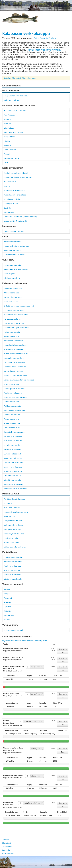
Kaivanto (7, 186)
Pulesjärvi (7, 602)
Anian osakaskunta (11, 302)
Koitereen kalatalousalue (13, 570)
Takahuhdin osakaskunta (13, 436)
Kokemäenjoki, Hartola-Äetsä (15, 191)
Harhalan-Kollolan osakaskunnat (16, 315)
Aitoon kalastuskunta (11, 293)
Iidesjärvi (7, 589)
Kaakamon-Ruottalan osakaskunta (16, 246)
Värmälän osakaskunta (12, 480)
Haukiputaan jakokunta (12, 265)
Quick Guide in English (45, 38)
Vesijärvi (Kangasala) (12, 158)
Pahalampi (8, 598)
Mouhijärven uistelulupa (13, 530)
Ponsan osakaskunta (12, 419)
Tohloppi (7, 620)
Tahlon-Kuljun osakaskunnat (14, 432)
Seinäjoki (7, 208)
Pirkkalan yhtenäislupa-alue (14, 534)
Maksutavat (7, 843)
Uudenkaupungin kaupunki (14, 630)
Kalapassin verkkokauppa (26, 33)
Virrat (6, 163)
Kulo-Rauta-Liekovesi (12, 508)
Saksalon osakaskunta (12, 428)
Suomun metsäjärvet (11, 543)
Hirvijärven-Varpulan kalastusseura (17, 96)
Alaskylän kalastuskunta (13, 297)
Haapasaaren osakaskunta (14, 310)
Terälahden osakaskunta (13, 441)
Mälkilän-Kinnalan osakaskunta (15, 376)
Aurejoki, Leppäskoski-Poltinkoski (16, 173)
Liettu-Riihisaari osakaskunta (14, 362)
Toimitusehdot (7, 847)
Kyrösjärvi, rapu (10, 516)
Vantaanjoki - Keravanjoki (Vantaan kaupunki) (21, 217)
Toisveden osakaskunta (12, 450)
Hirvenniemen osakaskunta (14, 323)
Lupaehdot (6, 850)
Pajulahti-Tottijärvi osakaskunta (15, 397)
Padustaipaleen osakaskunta (14, 389)
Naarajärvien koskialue (12, 199)
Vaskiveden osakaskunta (13, 467)
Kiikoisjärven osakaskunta (13, 341)
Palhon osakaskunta (11, 402)
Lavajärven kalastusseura (13, 521)
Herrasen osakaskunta (12, 319)
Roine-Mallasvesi (10, 150)
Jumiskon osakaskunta (12, 242)
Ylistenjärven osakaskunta (13, 484)
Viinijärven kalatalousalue (13, 579)
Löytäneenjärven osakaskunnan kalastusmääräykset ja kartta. (25, 641)
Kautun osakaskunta (11, 336)
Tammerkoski (9, 212)
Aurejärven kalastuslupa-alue (15, 499)
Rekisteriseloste (8, 854)
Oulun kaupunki (10, 274)
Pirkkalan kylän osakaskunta (14, 410)
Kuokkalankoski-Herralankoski (15, 195)
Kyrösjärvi (7, 124)
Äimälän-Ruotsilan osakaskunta (15, 489)
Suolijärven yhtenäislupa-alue (15, 255)
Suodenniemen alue (11, 538)
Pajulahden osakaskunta (13, 393)
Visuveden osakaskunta (13, 476)
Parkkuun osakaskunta (12, 406)
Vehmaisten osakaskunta (13, 471)
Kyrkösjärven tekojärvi (12, 100)
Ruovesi (7, 154)
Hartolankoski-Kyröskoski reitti (15, 111)
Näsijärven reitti (10, 137)
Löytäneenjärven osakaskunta (15, 367)
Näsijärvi (7, 141)
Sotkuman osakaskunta (12, 575)
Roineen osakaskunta (12, 423)
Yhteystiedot (7, 840)
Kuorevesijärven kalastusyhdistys (16, 512)
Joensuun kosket (10, 182)
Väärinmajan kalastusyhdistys (15, 547)
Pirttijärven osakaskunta (13, 250)
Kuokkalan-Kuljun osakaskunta (15, 345)
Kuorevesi (8, 119)
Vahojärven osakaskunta (13, 458)
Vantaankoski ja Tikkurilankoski (15, 221)
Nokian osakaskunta (11, 384)
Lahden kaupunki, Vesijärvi (14, 231)
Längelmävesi (9, 128)
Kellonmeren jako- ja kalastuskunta (17, 269)
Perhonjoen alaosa (11, 204)
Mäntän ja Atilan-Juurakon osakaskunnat (19, 380)
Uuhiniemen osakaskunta (13, 445)
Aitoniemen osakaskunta (13, 289)
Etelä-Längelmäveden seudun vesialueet (19, 306)
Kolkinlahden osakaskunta (13, 349)
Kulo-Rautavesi (9, 115)
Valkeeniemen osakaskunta (14, 463)
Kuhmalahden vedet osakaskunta (16, 354)
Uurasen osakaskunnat (12, 454)
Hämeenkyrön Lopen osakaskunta (16, 328)
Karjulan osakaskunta (12, 332)
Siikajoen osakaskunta (12, 278)
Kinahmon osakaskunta (12, 566)
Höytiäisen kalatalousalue (13, 557)
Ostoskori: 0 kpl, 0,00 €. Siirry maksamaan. (20, 78)
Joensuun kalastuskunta (13, 562)
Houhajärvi (8, 503)
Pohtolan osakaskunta (12, 415)
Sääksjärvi (8, 611)
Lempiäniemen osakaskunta (14, 358)
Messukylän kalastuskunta (13, 371)
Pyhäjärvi (7, 145)
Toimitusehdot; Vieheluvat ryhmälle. (44, 50)
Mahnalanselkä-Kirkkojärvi (13, 132)
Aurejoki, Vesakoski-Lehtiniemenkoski (18, 177)
